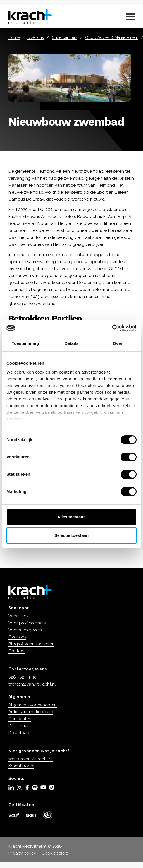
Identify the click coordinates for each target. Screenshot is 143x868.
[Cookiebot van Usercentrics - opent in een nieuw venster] (112, 328)
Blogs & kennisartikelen (31, 644)
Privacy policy (22, 853)
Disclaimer (19, 726)
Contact (16, 651)
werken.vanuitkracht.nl (30, 759)
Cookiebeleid (55, 853)
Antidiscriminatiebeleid (31, 712)
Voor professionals (27, 623)
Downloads (20, 733)
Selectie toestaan (72, 535)
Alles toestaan (71, 517)
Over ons (36, 37)
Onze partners (65, 37)
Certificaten (20, 719)
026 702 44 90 (22, 677)
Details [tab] (71, 343)
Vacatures (18, 616)
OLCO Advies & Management (112, 37)
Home (14, 37)
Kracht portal (21, 766)
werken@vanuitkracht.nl (32, 684)
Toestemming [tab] (25, 343)
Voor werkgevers (25, 630)
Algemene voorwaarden (33, 705)
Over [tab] (118, 343)
